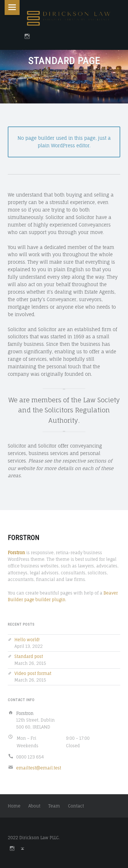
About (34, 806)
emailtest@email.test (39, 768)
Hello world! (27, 640)
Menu (12, 7)
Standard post (29, 656)
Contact (76, 806)
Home (14, 806)
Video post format (33, 673)
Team (54, 806)
